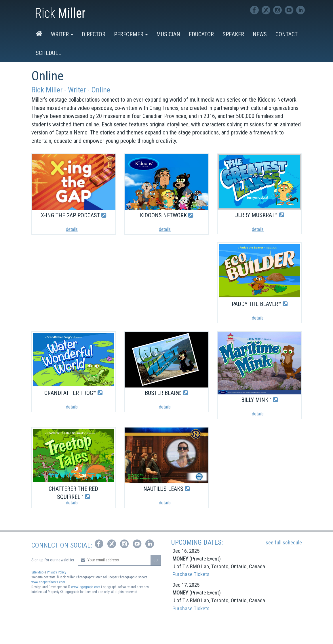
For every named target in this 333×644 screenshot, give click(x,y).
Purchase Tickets (191, 574)
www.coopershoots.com (48, 582)
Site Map (37, 572)
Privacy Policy (57, 572)
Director (94, 34)
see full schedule (284, 543)
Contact (287, 34)
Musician (168, 34)
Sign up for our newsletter (53, 560)
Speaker (233, 34)
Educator (201, 34)
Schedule (48, 53)
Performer (131, 34)
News (260, 34)
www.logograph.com (86, 587)
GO (156, 560)
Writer (62, 34)
